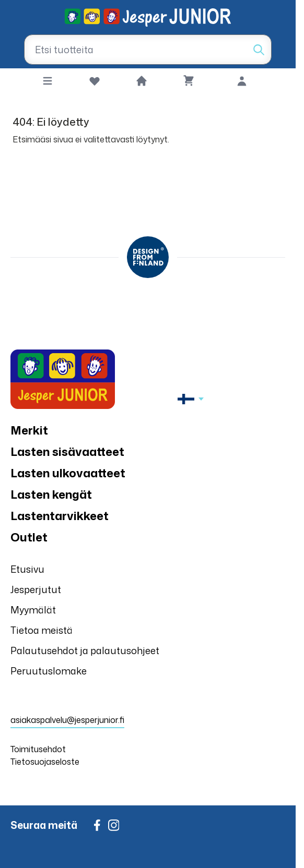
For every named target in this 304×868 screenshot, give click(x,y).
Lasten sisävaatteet (67, 451)
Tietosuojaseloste (45, 762)
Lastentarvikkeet (60, 516)
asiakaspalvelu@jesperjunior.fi (67, 720)
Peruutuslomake (49, 671)
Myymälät (33, 610)
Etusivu (27, 569)
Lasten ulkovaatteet (68, 473)
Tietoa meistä (42, 630)
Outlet (29, 537)
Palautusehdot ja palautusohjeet (85, 650)
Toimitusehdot (38, 749)
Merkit (29, 430)
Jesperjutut (36, 589)
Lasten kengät (51, 494)
